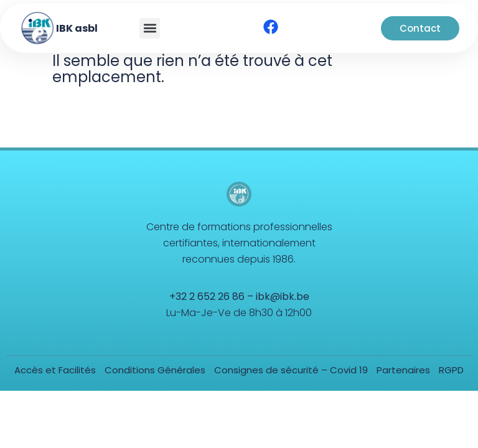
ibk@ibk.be (283, 296)
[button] (150, 28)
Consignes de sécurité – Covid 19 (291, 370)
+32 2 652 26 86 (207, 296)
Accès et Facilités (55, 370)
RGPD (451, 370)
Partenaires (403, 370)
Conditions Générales (155, 370)
